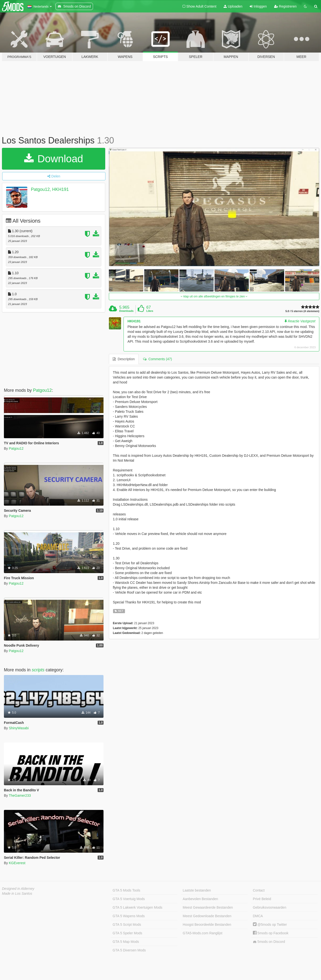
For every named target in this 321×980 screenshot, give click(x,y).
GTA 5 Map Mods (126, 942)
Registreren (285, 6)
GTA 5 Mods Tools (126, 890)
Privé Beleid (262, 899)
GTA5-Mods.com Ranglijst (203, 933)
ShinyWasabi (19, 728)
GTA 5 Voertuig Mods (129, 899)
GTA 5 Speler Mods (127, 933)
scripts (38, 670)
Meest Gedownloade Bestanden (207, 916)
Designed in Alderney (18, 889)
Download (54, 159)
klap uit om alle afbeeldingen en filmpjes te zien (214, 296)
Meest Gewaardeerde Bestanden (208, 907)
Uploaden (233, 6)
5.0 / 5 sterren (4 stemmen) (302, 311)
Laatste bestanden (197, 890)
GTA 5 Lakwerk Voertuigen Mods (137, 907)
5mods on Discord (269, 942)
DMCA (258, 916)
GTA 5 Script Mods (127, 925)
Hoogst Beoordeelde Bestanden (207, 925)
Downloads (127, 311)
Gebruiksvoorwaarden (270, 907)
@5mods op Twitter (270, 925)
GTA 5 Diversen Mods (129, 950)
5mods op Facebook (271, 933)
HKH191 (134, 321)
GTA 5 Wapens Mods (129, 916)
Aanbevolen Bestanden (201, 899)
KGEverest (17, 863)
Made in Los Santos (17, 893)
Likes (150, 311)
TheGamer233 (20, 795)
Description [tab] (124, 359)
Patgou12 (42, 390)
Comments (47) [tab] (157, 359)
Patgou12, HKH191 (50, 189)
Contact (259, 890)
